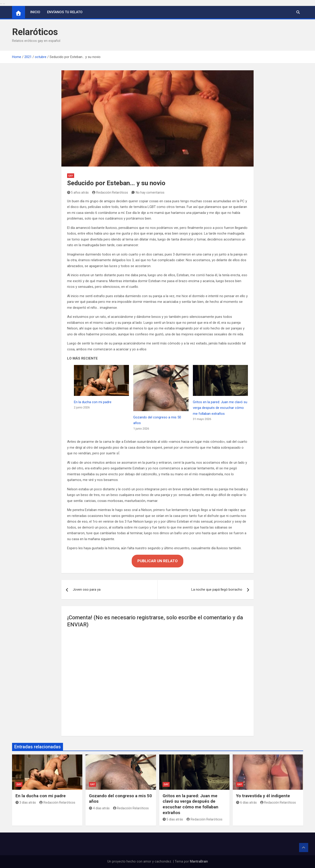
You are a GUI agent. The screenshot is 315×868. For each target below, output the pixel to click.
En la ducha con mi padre (93, 402)
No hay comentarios (150, 192)
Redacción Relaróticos (110, 192)
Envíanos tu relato (65, 12)
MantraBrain (199, 861)
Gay (71, 176)
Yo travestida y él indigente (263, 796)
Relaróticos (35, 32)
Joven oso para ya (87, 590)
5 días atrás (173, 819)
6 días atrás (246, 802)
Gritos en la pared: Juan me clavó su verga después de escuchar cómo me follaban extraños (220, 408)
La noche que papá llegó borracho (217, 590)
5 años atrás (78, 192)
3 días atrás (26, 802)
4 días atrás (99, 808)
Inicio (35, 12)
